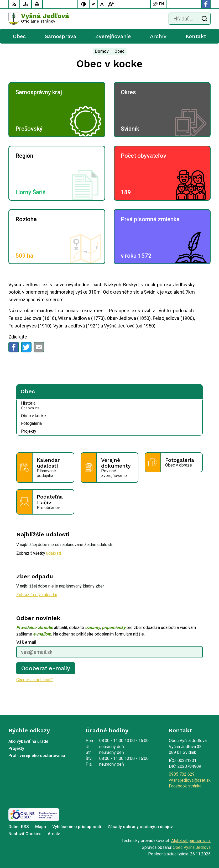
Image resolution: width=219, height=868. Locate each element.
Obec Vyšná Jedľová (192, 847)
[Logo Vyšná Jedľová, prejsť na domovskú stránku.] (39, 19)
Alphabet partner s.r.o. (191, 841)
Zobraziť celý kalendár (37, 595)
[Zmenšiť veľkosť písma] (94, 4)
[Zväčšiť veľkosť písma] (111, 4)
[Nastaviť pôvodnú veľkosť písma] (102, 4)
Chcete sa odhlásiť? (35, 680)
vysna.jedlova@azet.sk (190, 780)
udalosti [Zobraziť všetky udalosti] (54, 553)
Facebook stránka (185, 786)
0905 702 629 (182, 774)
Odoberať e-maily (46, 668)
